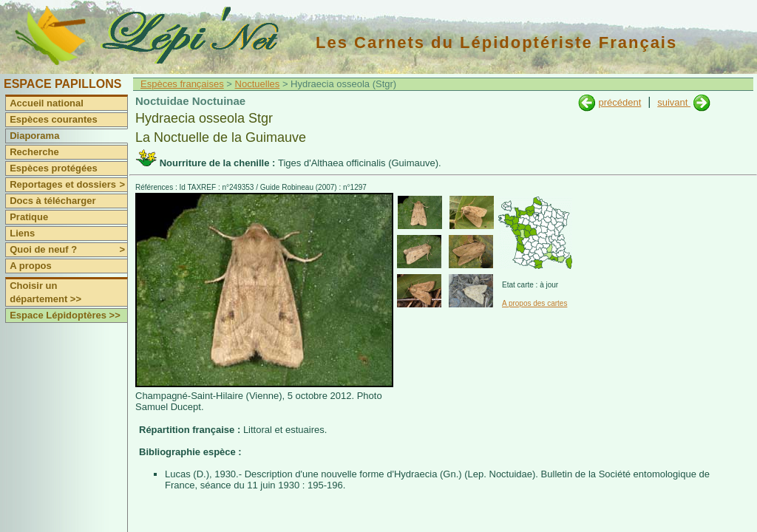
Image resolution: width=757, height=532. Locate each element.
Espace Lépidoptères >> (65, 315)
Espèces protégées (54, 168)
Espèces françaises (182, 84)
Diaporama (34, 136)
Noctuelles (258, 84)
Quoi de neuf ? (68, 250)
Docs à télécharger (52, 201)
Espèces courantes (54, 119)
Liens (22, 233)
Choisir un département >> (45, 292)
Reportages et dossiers (68, 185)
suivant (674, 102)
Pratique (29, 217)
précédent (619, 102)
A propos (31, 266)
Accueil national (47, 103)
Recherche (34, 152)
